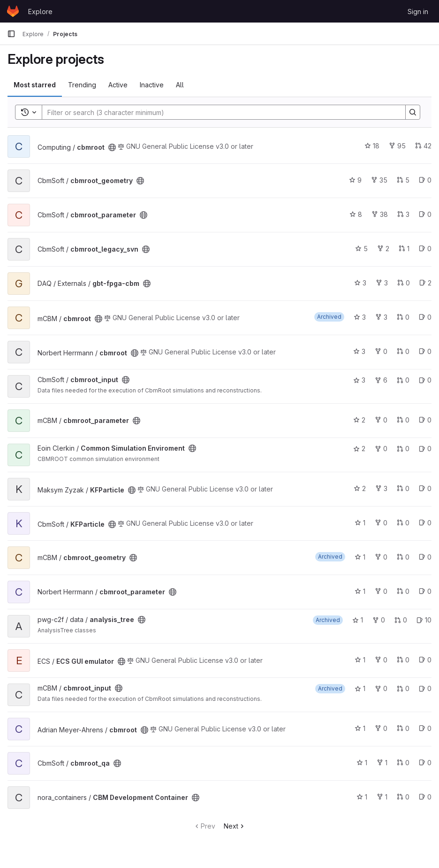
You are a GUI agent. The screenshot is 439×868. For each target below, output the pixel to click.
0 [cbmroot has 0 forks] (381, 351)
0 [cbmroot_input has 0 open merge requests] (403, 380)
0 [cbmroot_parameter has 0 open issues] (425, 214)
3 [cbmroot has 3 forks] (381, 317)
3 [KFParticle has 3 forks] (381, 488)
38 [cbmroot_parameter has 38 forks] (380, 214)
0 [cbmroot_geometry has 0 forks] (381, 557)
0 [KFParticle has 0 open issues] (425, 488)
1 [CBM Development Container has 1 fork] (382, 797)
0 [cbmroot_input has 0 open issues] (425, 380)
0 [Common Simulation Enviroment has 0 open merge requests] (403, 449)
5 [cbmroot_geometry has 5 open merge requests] (403, 180)
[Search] (219, 112)
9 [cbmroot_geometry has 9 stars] (355, 180)
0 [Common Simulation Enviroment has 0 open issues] (425, 449)
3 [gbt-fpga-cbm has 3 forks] (382, 283)
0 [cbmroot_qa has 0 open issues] (425, 763)
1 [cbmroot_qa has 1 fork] (382, 763)
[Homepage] (13, 11)
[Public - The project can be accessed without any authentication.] (112, 147)
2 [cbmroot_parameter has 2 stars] (359, 420)
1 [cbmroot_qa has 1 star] (362, 763)
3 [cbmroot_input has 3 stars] (359, 380)
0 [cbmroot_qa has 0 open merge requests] (403, 763)
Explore (40, 12)
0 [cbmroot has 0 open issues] (425, 317)
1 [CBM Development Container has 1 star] (362, 797)
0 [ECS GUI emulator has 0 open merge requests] (403, 660)
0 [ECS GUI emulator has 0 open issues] (425, 660)
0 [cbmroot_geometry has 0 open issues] (425, 180)
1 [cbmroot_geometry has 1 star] (360, 557)
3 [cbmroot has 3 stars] (360, 317)
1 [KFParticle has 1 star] (360, 523)
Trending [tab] (82, 85)
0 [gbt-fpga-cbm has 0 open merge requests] (404, 283)
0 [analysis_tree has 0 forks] (379, 620)
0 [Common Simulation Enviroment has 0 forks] (381, 449)
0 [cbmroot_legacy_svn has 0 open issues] (425, 249)
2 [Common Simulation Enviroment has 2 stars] (359, 449)
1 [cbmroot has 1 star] (360, 728)
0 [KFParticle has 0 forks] (381, 523)
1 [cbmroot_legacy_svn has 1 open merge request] (404, 249)
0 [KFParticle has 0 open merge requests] (403, 488)
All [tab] (180, 85)
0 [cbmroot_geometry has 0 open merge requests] (403, 557)
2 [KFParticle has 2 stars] (360, 488)
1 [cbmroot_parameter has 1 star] (360, 591)
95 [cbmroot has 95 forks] (397, 146)
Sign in (418, 12)
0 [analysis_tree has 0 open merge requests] (401, 620)
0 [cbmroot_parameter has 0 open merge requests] (403, 420)
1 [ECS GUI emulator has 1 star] (360, 660)
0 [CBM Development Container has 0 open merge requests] (403, 797)
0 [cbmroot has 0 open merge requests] (403, 317)
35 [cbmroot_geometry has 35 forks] (379, 180)
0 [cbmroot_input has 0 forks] (381, 688)
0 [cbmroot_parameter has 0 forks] (381, 420)
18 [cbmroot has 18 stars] (372, 146)
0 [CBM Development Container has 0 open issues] (425, 797)
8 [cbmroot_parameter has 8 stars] (356, 214)
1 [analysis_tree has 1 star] (358, 620)
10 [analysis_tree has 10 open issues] (424, 620)
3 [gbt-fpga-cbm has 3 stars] (360, 283)
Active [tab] (118, 85)
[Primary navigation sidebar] (11, 34)
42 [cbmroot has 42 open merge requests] (423, 146)
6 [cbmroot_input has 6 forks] (381, 380)
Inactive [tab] (152, 85)
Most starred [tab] (35, 85)
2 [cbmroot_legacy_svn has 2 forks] (383, 249)
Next (235, 826)
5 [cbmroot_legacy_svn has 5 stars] (361, 249)
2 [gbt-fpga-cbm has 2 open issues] (425, 283)
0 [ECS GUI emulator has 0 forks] (381, 660)
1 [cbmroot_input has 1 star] (360, 688)
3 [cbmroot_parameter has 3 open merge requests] (403, 214)
